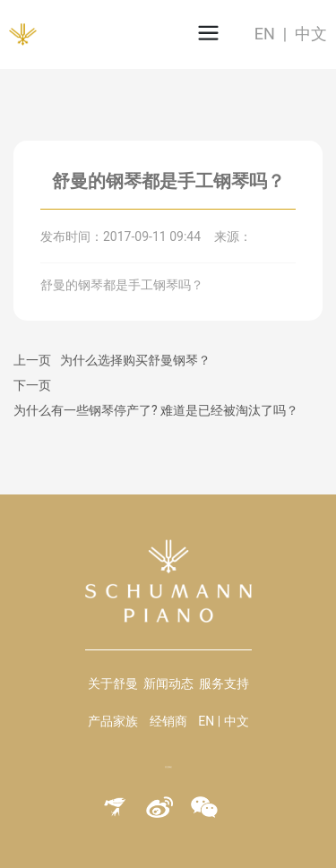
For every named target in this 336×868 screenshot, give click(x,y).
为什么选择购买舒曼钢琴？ (135, 360)
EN (265, 34)
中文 (311, 34)
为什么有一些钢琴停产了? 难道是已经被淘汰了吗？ (156, 410)
